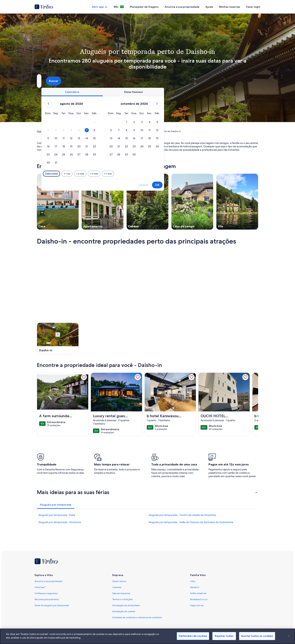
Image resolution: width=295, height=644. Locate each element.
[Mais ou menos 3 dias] (159, 174)
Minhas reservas (230, 7)
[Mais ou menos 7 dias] (173, 174)
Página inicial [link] (43, 131)
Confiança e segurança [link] (46, 593)
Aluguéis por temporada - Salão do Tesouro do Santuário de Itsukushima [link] (191, 522)
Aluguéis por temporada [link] (66, 131)
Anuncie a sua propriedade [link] (49, 581)
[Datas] (139, 81)
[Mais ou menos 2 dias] (145, 174)
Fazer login (253, 7)
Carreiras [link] (117, 587)
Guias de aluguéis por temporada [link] (52, 605)
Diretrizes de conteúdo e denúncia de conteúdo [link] (137, 617)
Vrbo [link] (193, 581)
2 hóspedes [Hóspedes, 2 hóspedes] (190, 82)
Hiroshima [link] (97, 131)
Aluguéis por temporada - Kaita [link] (57, 515)
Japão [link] (85, 131)
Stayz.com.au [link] (197, 605)
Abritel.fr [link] (195, 587)
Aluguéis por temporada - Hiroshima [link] (60, 522)
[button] (159, 122)
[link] (84, 377)
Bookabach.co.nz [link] (199, 599)
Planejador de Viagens (144, 7)
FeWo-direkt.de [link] (198, 593)
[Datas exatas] (116, 174)
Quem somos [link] (119, 581)
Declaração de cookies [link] (124, 611)
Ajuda (209, 7)
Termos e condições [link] (122, 599)
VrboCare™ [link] (40, 587)
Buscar (248, 81)
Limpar (208, 185)
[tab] (137, 92)
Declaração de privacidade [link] (126, 605)
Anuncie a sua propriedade (182, 7)
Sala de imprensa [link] (121, 593)
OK (222, 185)
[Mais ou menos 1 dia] (132, 174)
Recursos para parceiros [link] (47, 599)
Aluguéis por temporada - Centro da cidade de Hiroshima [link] (182, 515)
